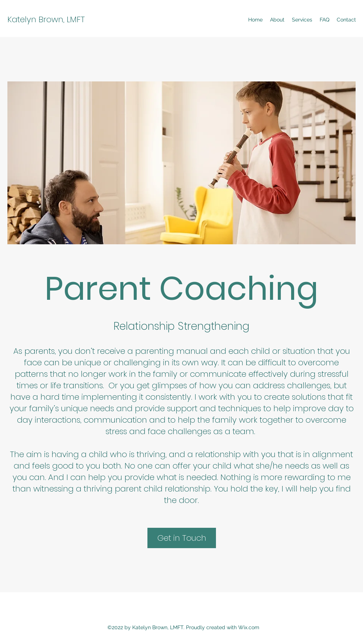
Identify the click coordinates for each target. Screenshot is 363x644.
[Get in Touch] (182, 538)
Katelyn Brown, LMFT (46, 19)
